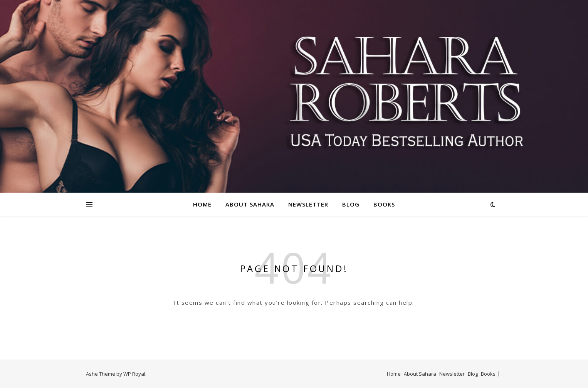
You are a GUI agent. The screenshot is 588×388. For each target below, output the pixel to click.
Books (384, 204)
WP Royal (134, 374)
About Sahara (250, 204)
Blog (351, 204)
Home (202, 204)
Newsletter (308, 204)
